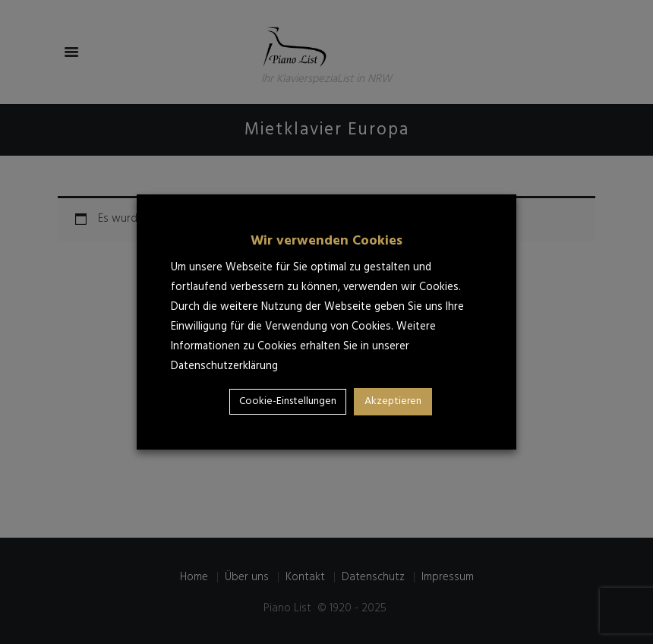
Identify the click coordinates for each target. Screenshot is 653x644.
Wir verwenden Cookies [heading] (326, 241)
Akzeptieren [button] (393, 401)
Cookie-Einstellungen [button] (288, 401)
